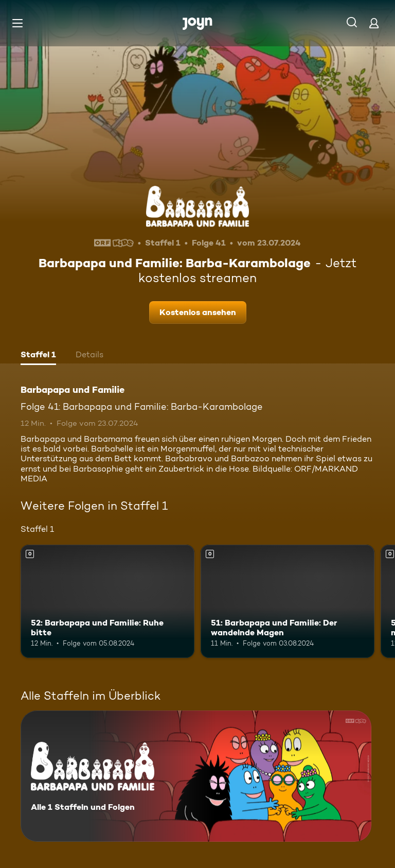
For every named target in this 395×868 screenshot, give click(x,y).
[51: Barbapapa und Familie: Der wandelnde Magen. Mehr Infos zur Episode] (288, 601)
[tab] (38, 356)
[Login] (374, 23)
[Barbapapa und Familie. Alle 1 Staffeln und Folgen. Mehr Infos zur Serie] (196, 776)
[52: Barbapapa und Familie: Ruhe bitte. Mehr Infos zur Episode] (107, 601)
